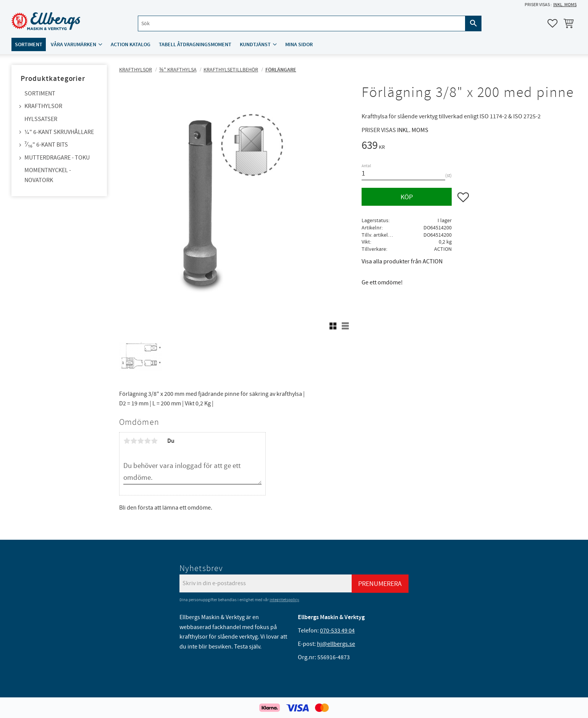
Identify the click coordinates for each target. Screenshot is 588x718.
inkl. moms (565, 5)
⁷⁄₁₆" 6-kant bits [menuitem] (46, 145)
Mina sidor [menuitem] (299, 44)
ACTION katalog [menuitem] (131, 44)
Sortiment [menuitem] (29, 44)
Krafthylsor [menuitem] (43, 106)
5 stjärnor (154, 441)
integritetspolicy (284, 600)
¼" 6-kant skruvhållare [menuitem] (59, 132)
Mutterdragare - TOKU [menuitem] (57, 158)
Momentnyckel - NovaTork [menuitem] (48, 175)
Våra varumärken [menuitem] (73, 44)
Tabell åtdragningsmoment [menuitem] (195, 44)
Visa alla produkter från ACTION (402, 261)
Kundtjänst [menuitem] (255, 44)
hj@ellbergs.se (336, 644)
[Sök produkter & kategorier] (302, 23)
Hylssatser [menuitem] (41, 119)
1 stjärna (127, 441)
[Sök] (473, 23)
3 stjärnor (141, 441)
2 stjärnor (134, 441)
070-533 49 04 (337, 631)
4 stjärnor (147, 441)
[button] (552, 23)
